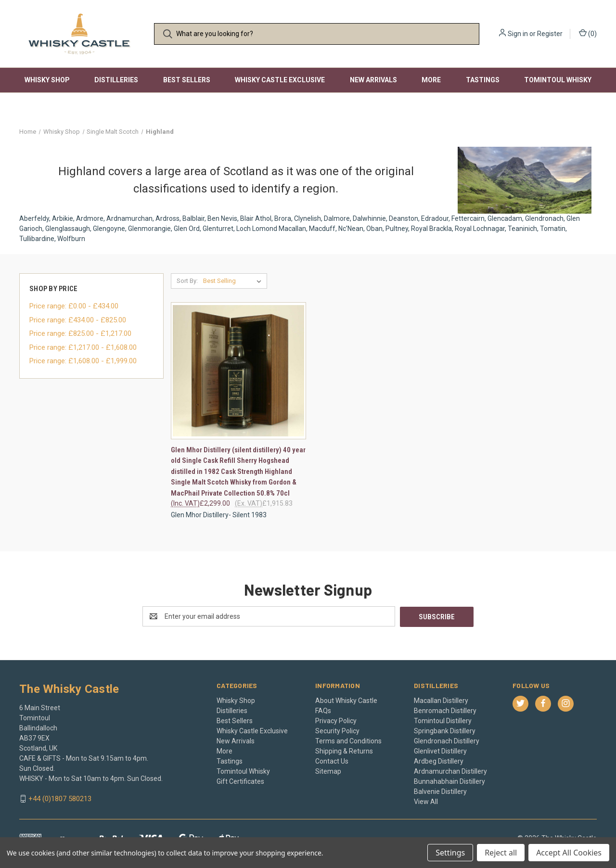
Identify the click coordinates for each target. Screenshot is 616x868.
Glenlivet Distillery (440, 751)
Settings (450, 853)
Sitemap (328, 771)
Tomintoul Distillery (443, 720)
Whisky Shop (47, 80)
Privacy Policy (336, 720)
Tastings (483, 80)
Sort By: (187, 281)
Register (550, 34)
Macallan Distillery (441, 700)
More (431, 80)
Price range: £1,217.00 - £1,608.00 (83, 347)
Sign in (518, 34)
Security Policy (337, 730)
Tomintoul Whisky (558, 80)
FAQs (323, 710)
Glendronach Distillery (447, 740)
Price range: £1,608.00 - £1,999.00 (83, 361)
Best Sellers (187, 80)
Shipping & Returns (344, 751)
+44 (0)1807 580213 (60, 799)
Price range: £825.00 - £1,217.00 (80, 333)
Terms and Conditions (348, 740)
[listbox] (234, 281)
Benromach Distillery (445, 710)
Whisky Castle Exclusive (280, 80)
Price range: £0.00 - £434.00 (74, 306)
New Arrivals (373, 80)
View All (426, 801)
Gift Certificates (240, 781)
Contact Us (332, 761)
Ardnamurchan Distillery (450, 771)
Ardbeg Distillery (439, 761)
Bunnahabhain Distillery (449, 781)
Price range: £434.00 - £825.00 (78, 320)
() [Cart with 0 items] (588, 33)
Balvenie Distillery (440, 791)
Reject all (501, 853)
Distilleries (116, 80)
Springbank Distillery (445, 730)
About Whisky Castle (346, 700)
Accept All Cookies (569, 853)
